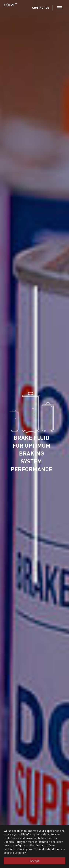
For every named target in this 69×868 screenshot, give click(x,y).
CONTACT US (41, 8)
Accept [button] (34, 861)
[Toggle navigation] (60, 8)
